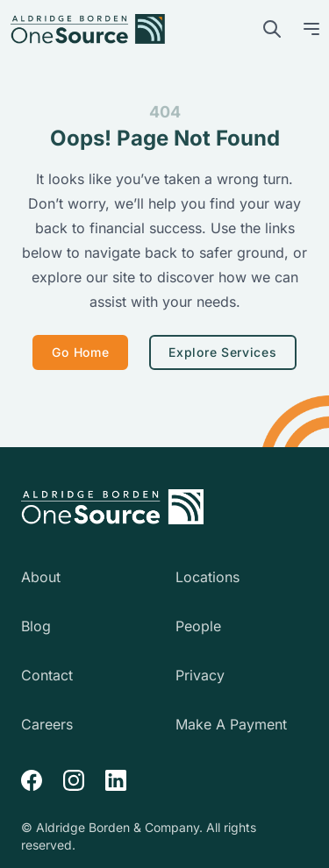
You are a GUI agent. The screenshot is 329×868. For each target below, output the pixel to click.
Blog (36, 626)
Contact (47, 675)
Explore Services (222, 352)
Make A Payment (231, 724)
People (198, 626)
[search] (272, 29)
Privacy (200, 675)
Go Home (80, 352)
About (41, 577)
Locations (207, 577)
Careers (47, 724)
